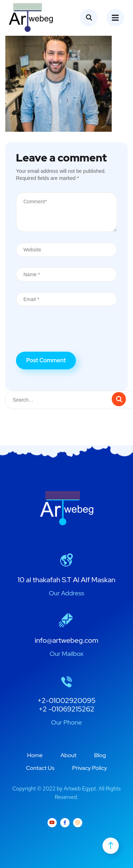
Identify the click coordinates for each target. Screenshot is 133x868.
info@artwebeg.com (67, 640)
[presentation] (70, 334)
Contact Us (40, 768)
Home (35, 755)
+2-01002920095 (67, 700)
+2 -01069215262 (66, 709)
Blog (100, 755)
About (68, 755)
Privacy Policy (90, 768)
